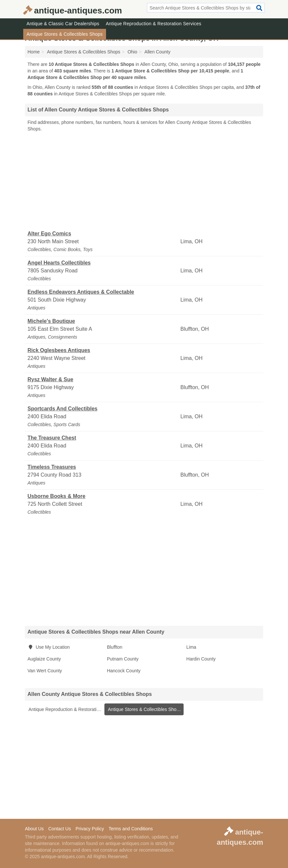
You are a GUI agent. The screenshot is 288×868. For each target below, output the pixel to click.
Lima (191, 647)
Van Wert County (45, 671)
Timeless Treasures (52, 467)
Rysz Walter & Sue (50, 379)
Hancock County (124, 671)
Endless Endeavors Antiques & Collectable (81, 292)
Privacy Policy (90, 829)
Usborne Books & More (56, 496)
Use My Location (49, 647)
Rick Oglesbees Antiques (59, 350)
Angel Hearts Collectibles (59, 263)
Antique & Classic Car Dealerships (63, 24)
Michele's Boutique (51, 321)
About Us (34, 829)
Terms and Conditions (131, 829)
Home (34, 52)
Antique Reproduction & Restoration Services (153, 24)
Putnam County (123, 659)
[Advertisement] (144, 181)
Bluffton (115, 647)
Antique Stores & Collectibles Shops (65, 34)
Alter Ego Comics (49, 234)
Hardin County (201, 659)
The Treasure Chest (52, 438)
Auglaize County (44, 659)
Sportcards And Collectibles (63, 409)
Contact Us (59, 829)
